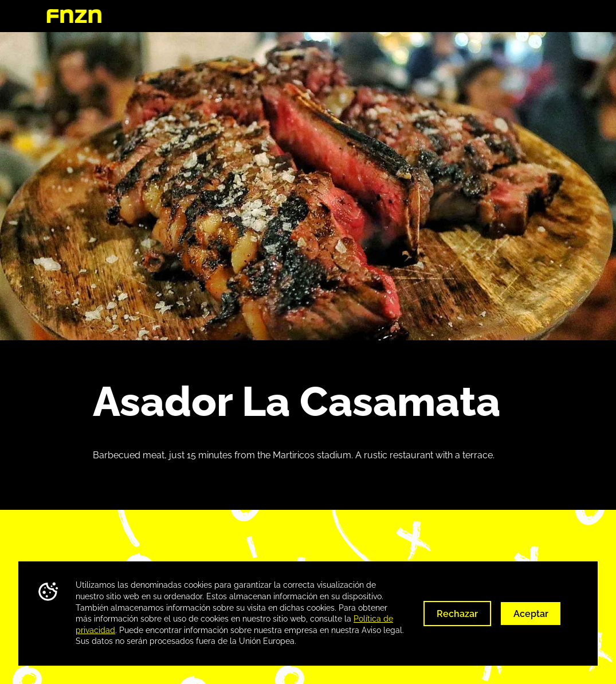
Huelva (554, 16)
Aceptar (531, 614)
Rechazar (457, 614)
